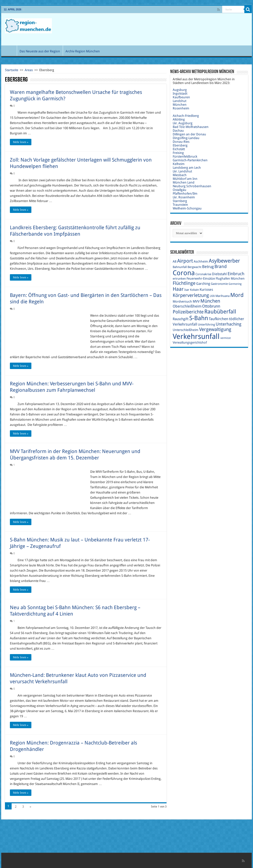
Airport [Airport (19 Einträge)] (185, 261)
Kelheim (179, 164)
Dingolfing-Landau (186, 138)
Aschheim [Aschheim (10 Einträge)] (201, 261)
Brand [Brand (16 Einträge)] (221, 266)
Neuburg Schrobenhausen (192, 186)
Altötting (179, 119)
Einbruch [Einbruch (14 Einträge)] (236, 274)
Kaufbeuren (181, 97)
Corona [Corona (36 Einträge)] (184, 273)
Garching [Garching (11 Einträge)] (203, 284)
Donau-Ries (181, 142)
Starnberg (180, 201)
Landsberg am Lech (187, 168)
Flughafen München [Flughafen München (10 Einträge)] (230, 279)
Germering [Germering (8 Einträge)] (235, 284)
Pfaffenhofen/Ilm (185, 194)
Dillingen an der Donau (189, 134)
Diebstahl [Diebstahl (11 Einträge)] (219, 274)
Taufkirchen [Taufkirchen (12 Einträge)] (219, 319)
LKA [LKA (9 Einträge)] (212, 296)
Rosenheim (181, 108)
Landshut (179, 101)
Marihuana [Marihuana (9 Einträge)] (222, 296)
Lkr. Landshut (182, 171)
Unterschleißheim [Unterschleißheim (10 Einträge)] (186, 330)
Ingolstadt (180, 93)
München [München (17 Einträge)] (210, 301)
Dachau (178, 131)
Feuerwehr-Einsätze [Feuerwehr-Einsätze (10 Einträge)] (201, 279)
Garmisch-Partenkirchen (190, 160)
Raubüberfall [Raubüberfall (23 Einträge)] (220, 312)
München (180, 105)
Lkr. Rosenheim (184, 197)
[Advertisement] (158, 29)
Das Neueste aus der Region (40, 51)
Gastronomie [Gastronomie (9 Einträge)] (219, 284)
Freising (178, 153)
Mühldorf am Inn (185, 179)
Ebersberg (180, 145)
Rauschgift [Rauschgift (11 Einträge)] (181, 319)
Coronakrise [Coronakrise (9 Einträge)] (203, 274)
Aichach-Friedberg (186, 116)
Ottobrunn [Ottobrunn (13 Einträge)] (211, 306)
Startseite (12, 70)
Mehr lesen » (21, 142)
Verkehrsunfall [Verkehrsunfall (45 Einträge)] (196, 336)
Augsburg (180, 90)
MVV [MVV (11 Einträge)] (196, 301)
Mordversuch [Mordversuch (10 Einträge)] (182, 301)
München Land (184, 182)
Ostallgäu (179, 190)
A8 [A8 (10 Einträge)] (175, 261)
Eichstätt (179, 149)
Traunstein (180, 205)
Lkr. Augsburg (183, 123)
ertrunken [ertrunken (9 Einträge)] (179, 279)
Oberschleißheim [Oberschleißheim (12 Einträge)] (187, 306)
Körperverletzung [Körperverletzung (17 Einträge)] (191, 295)
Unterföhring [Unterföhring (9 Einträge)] (206, 325)
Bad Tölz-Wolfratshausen (191, 127)
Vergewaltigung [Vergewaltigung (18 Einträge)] (215, 329)
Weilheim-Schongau (187, 208)
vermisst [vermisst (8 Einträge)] (226, 338)
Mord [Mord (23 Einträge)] (237, 295)
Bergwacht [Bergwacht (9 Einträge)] (194, 267)
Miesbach (180, 175)
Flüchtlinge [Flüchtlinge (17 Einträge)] (184, 283)
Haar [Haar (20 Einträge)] (178, 289)
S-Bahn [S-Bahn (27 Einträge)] (199, 318)
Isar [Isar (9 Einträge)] (187, 290)
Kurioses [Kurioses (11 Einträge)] (206, 289)
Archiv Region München (83, 51)
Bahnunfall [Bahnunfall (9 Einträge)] (180, 267)
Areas (29, 70)
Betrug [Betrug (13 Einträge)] (208, 267)
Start (10, 51)
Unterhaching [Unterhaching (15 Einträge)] (229, 324)
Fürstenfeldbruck (185, 156)
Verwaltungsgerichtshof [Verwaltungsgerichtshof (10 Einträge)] (190, 342)
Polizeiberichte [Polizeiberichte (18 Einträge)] (188, 312)
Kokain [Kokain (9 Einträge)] (194, 290)
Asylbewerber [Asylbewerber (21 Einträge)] (224, 261)
